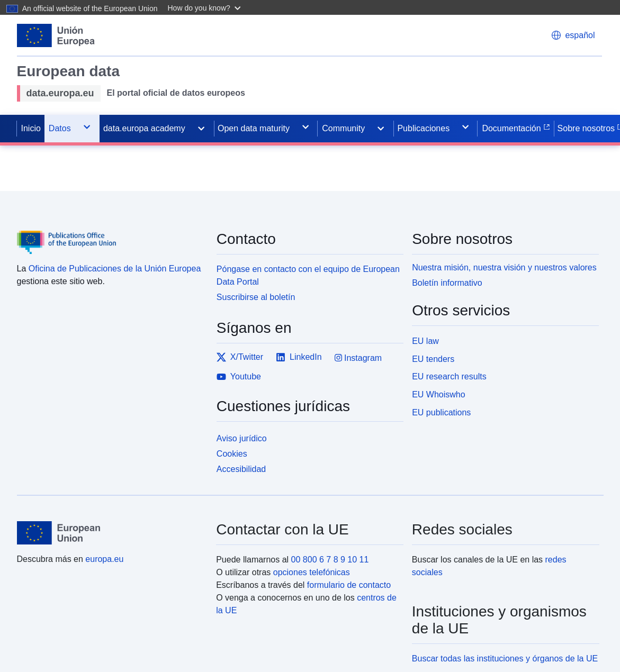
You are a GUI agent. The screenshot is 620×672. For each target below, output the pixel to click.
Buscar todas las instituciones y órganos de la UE (505, 659)
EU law (425, 341)
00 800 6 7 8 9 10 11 (330, 560)
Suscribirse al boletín (256, 297)
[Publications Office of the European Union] (110, 234)
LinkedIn (299, 357)
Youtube (239, 377)
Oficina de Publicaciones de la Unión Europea (115, 269)
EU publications (441, 412)
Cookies (232, 454)
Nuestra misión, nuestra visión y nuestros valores (504, 267)
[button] (206, 7)
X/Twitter (240, 357)
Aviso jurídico (242, 438)
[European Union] (111, 533)
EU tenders (433, 359)
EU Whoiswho (438, 394)
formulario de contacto (349, 585)
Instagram (358, 358)
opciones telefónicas (312, 572)
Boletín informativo (447, 283)
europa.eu (104, 559)
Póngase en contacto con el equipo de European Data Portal (308, 275)
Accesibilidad (241, 469)
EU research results (449, 376)
